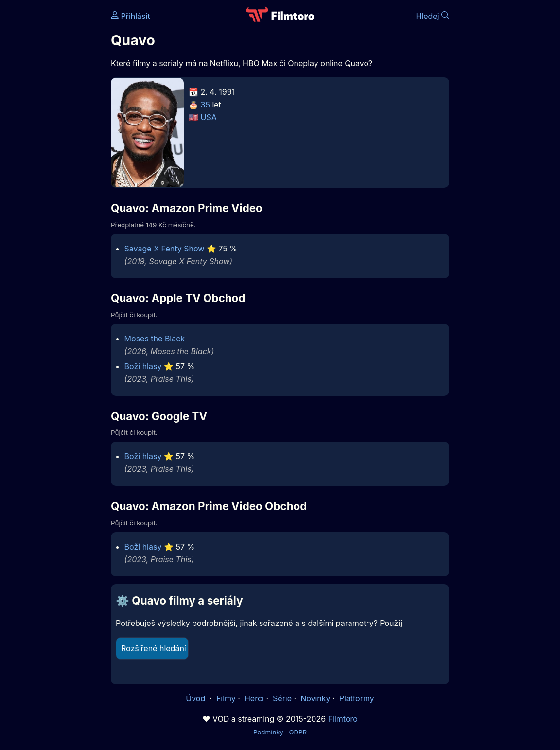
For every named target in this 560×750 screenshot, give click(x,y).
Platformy (357, 698)
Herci (254, 698)
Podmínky (268, 732)
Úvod (196, 698)
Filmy (226, 698)
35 (205, 105)
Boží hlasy (143, 366)
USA (209, 117)
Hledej (432, 16)
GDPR (298, 732)
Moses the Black (155, 339)
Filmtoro (343, 719)
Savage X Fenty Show (165, 249)
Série (282, 698)
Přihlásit (131, 16)
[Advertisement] (52, 150)
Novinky (315, 698)
